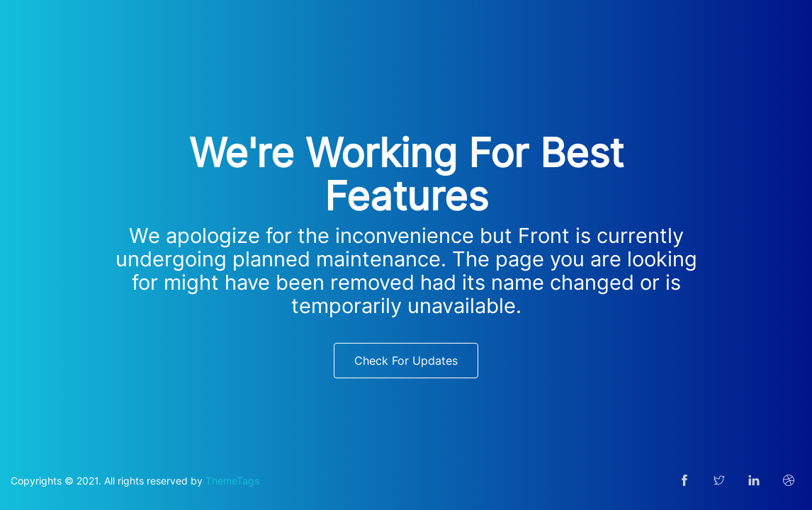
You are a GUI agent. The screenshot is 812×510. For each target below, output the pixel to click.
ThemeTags (232, 481)
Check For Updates (406, 361)
